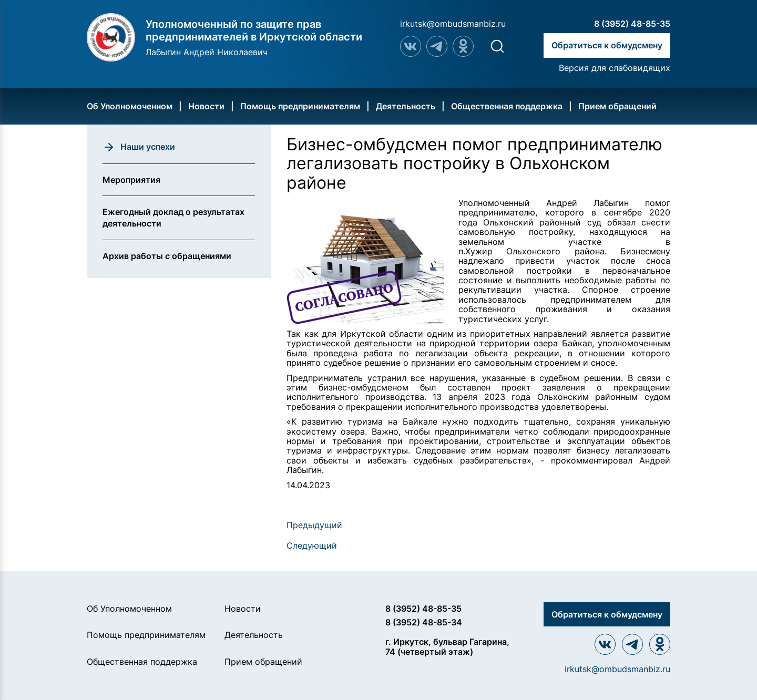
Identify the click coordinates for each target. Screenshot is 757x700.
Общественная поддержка (507, 106)
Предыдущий (314, 525)
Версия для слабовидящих (615, 68)
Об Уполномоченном (130, 106)
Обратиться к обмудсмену (607, 45)
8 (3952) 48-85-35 (632, 24)
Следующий (312, 545)
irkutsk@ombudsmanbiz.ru (453, 24)
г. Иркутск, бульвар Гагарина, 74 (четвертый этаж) (447, 647)
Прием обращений (617, 106)
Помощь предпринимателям (300, 106)
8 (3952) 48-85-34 (424, 622)
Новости (206, 106)
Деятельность (406, 106)
